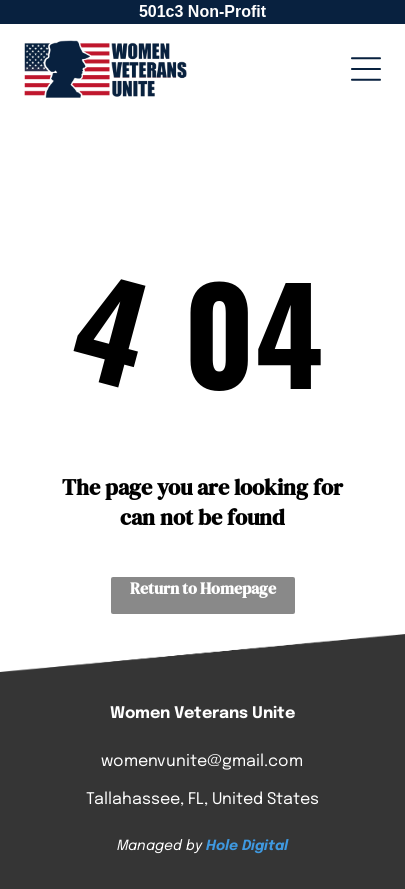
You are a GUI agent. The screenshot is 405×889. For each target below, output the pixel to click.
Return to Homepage (203, 588)
